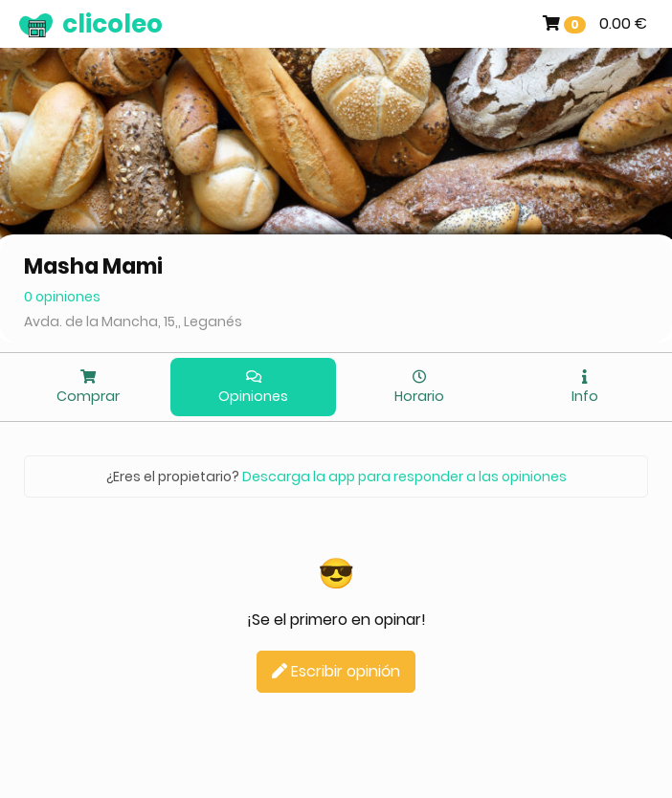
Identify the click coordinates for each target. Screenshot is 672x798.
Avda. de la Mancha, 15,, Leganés (133, 321)
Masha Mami (93, 266)
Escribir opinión (336, 671)
